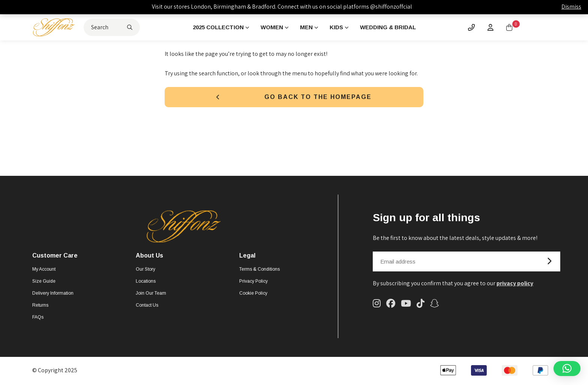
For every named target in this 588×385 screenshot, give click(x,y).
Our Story (145, 270)
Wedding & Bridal (392, 28)
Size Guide (44, 282)
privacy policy (515, 284)
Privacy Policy (253, 282)
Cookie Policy (253, 294)
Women (273, 28)
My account (44, 270)
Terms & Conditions (259, 270)
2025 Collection (217, 28)
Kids (339, 28)
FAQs (38, 318)
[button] (567, 369)
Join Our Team (151, 294)
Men (308, 28)
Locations (146, 282)
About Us (149, 257)
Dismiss (571, 7)
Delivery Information (53, 294)
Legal (247, 257)
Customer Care (55, 257)
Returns (40, 306)
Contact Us (147, 306)
